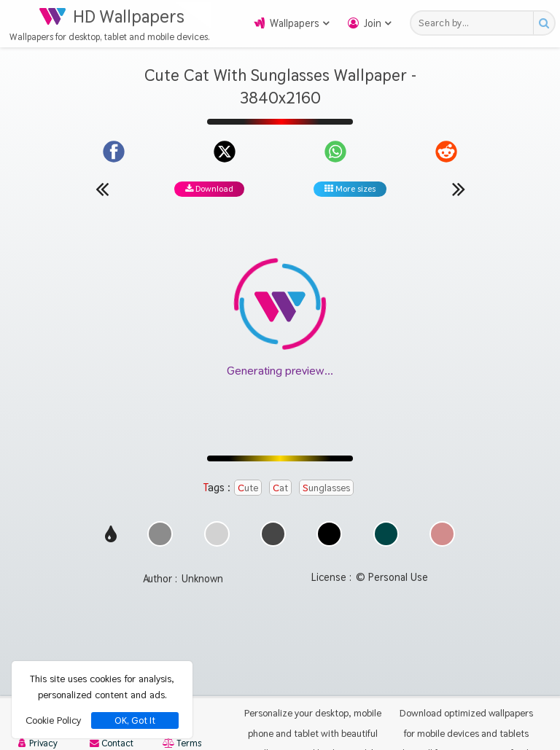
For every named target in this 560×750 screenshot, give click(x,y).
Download (209, 189)
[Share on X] (225, 152)
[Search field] (476, 23)
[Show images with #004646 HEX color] (386, 543)
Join (373, 23)
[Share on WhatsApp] (335, 152)
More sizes (350, 189)
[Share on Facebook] (114, 152)
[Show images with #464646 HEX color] (273, 543)
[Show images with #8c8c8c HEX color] (160, 543)
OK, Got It (135, 720)
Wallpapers (295, 23)
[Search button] (544, 23)
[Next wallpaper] (459, 189)
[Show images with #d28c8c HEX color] (442, 543)
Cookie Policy (53, 720)
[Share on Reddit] (446, 152)
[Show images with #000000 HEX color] (329, 543)
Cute (248, 488)
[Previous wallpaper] (102, 189)
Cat (280, 488)
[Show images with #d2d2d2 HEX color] (217, 543)
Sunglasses (326, 488)
